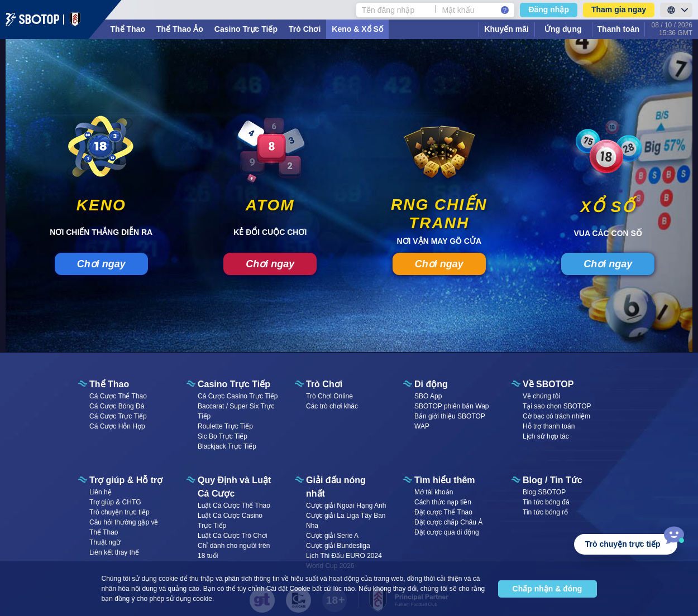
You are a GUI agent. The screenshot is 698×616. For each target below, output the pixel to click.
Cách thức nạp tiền (443, 502)
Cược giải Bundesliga (338, 546)
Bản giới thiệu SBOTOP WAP (450, 421)
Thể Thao (128, 29)
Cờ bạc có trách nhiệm (556, 416)
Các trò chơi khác (332, 406)
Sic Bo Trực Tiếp (223, 436)
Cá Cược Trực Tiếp (118, 416)
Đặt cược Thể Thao (443, 512)
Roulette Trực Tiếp (225, 426)
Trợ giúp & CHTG (115, 502)
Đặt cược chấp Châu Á (448, 522)
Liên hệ (101, 492)
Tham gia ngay (619, 9)
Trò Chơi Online (329, 396)
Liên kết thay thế (114, 552)
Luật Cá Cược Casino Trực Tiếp (230, 521)
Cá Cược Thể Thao (118, 396)
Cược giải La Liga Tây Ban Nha (346, 521)
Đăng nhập (549, 9)
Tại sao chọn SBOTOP (557, 406)
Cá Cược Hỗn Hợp (117, 426)
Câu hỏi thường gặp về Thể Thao (124, 527)
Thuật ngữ (105, 542)
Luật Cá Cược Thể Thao (234, 506)
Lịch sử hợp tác (546, 436)
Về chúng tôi (541, 396)
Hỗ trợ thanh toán (549, 426)
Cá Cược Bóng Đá (117, 406)
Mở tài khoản (434, 492)
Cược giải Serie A (332, 536)
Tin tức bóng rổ (545, 512)
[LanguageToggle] (676, 10)
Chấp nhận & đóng (548, 589)
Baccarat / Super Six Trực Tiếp (236, 411)
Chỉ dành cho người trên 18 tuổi (234, 551)
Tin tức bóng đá (546, 502)
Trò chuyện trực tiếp (119, 512)
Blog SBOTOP (544, 492)
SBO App (428, 396)
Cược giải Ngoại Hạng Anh (346, 506)
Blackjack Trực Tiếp (227, 446)
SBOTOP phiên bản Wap (452, 406)
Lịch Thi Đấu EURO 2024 (344, 556)
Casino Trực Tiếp (246, 29)
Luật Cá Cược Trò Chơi (232, 536)
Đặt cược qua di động (447, 532)
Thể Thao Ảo (180, 29)
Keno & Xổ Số (357, 29)
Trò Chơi (305, 29)
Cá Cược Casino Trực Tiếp (238, 396)
